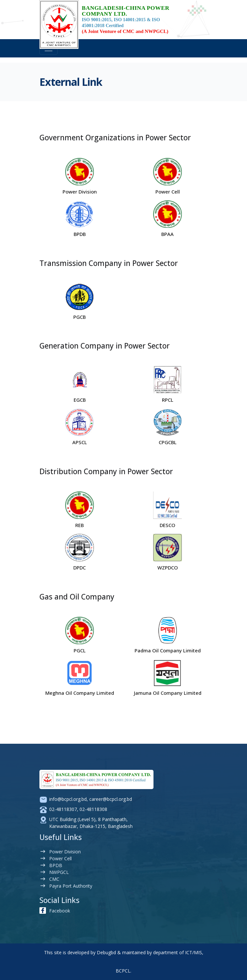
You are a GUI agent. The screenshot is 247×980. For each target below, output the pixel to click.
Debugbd (106, 952)
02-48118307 (63, 809)
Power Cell (60, 858)
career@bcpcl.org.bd (111, 799)
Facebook (60, 911)
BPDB (56, 865)
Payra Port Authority (71, 886)
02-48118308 (93, 809)
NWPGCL (59, 872)
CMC (54, 879)
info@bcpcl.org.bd (68, 799)
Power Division (65, 852)
